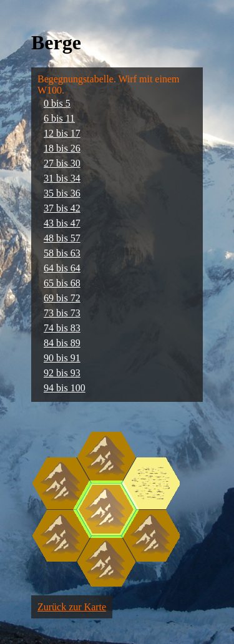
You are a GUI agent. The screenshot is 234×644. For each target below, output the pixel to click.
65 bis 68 (62, 283)
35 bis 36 (62, 193)
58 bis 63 (62, 253)
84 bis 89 (62, 343)
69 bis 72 (62, 298)
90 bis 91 (62, 358)
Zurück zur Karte (72, 607)
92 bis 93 (62, 373)
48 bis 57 (62, 238)
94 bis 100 (65, 388)
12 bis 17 (62, 133)
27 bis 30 (62, 163)
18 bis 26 (62, 148)
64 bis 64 (62, 268)
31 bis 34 (62, 178)
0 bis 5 (57, 103)
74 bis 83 (62, 328)
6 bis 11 (59, 118)
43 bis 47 (62, 223)
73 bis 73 (62, 313)
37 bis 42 (62, 208)
